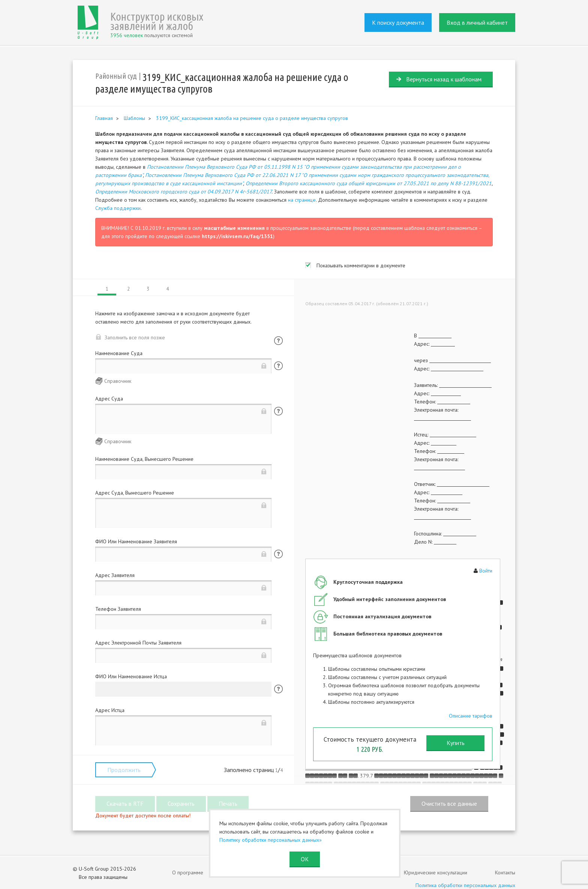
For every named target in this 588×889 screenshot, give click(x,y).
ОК (305, 859)
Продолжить (124, 770)
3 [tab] (148, 289)
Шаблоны (134, 118)
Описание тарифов (471, 716)
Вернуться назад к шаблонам (444, 79)
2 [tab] (128, 289)
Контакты (505, 873)
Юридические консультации (436, 873)
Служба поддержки (118, 208)
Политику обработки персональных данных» (271, 840)
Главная (104, 118)
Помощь (278, 341)
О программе (188, 873)
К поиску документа (398, 22)
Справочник (118, 381)
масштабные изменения (234, 228)
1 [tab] (107, 289)
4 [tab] (167, 289)
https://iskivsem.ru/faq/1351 (237, 236)
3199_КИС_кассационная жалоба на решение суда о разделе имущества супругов (252, 118)
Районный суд (116, 76)
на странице (302, 200)
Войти (486, 571)
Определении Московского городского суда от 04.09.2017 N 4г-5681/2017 (183, 192)
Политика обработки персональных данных (465, 885)
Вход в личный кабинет (477, 22)
